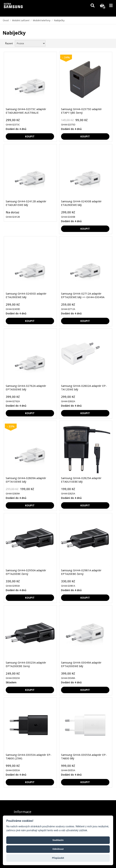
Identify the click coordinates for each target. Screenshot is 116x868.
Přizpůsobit (58, 858)
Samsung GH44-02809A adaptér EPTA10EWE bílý (26, 480)
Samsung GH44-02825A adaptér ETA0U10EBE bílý (81, 480)
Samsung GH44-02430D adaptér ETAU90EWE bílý (26, 295)
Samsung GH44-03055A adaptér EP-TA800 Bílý (84, 756)
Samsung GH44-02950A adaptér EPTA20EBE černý (26, 572)
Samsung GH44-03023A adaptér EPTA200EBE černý (26, 664)
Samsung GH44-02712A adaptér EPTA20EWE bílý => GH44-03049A (83, 295)
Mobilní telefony (42, 20)
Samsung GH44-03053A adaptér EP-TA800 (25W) (29, 756)
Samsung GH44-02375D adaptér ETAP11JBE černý (81, 111)
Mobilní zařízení (21, 20)
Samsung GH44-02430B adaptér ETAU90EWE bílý (81, 203)
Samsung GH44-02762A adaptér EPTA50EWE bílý (26, 388)
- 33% (11, 426)
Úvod (6, 20)
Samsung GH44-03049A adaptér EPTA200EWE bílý (81, 664)
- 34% (66, 57)
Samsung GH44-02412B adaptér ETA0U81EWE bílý (26, 203)
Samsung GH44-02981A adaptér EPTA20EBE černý (81, 572)
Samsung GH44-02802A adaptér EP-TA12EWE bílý (84, 388)
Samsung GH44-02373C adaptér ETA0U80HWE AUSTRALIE (26, 111)
